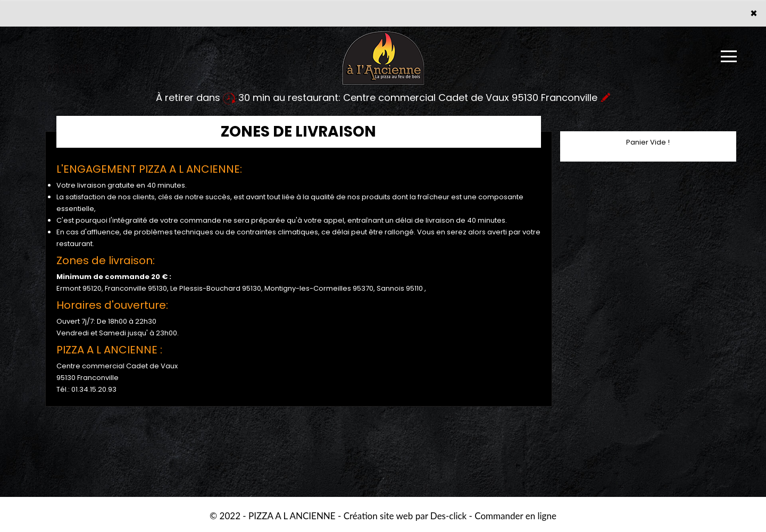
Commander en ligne (515, 516)
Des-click (448, 516)
